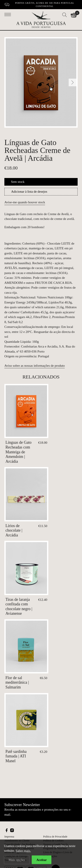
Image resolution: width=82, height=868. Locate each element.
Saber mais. (23, 851)
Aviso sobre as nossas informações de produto (35, 366)
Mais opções (17, 861)
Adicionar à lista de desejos (29, 192)
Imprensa (9, 837)
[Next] (72, 82)
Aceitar (41, 861)
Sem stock (18, 182)
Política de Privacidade (55, 837)
